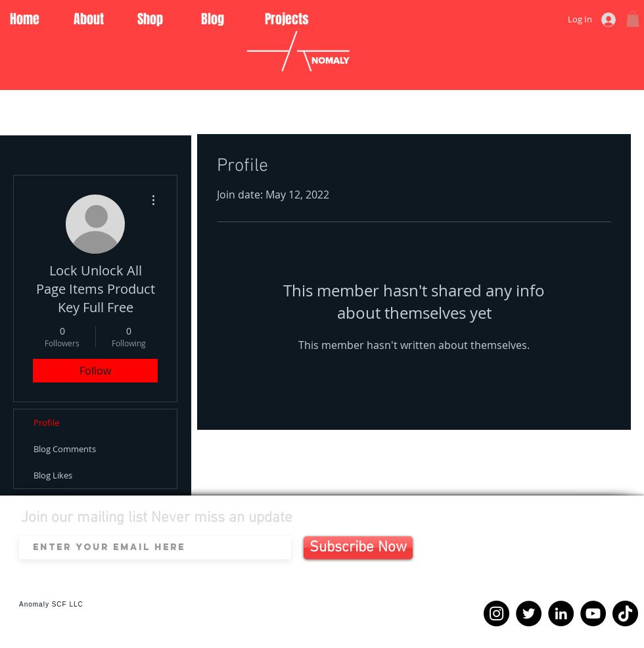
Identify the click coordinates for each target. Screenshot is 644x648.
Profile (46, 423)
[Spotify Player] (556, 563)
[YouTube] (593, 613)
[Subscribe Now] (358, 548)
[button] (633, 19)
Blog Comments (65, 449)
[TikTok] (625, 613)
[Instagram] (496, 613)
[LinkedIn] (561, 613)
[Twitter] (529, 613)
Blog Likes (53, 475)
